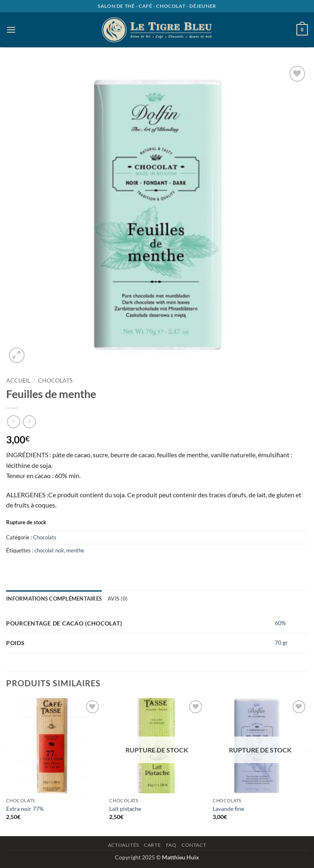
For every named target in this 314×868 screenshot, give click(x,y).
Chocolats (55, 381)
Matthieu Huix (181, 857)
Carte (152, 845)
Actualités (123, 845)
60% (280, 623)
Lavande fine (228, 809)
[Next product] (13, 422)
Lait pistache (125, 809)
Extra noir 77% (25, 809)
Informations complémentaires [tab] (54, 599)
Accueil (18, 381)
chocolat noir (49, 550)
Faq (171, 845)
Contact (194, 845)
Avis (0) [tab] (118, 599)
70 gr (281, 642)
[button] (11, 30)
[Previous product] (29, 422)
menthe (75, 550)
